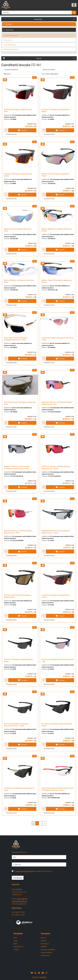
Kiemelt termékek (11, 69)
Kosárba (22, 130)
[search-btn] (74, 13)
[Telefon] (35, 973)
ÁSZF (15, 944)
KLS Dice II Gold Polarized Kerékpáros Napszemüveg (18, 596)
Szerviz (43, 938)
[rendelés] (20, 74)
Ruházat (7, 24)
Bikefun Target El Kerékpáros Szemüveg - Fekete (57, 281)
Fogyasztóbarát (46, 952)
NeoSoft (43, 977)
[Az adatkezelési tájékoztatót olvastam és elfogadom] (12, 871)
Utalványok (45, 944)
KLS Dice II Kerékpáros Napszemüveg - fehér (18, 110)
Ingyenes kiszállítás (48, 949)
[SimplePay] (24, 922)
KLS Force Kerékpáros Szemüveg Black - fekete (19, 660)
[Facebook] (39, 973)
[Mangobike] (74, 5)
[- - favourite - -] (6, 130)
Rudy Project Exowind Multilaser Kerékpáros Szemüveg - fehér (16, 339)
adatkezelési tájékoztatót (25, 871)
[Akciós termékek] (41, 70)
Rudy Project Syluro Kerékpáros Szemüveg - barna (20, 403)
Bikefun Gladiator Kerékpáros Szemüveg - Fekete (57, 230)
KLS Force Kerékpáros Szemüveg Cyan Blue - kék (58, 660)
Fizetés (43, 941)
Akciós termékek (49, 69)
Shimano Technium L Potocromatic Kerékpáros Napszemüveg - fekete (17, 467)
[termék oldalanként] (58, 74)
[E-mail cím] (39, 864)
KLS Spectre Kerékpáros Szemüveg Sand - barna (19, 789)
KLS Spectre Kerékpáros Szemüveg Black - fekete (57, 725)
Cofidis (16, 949)
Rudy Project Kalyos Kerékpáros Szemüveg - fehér (57, 339)
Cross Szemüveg (10, 45)
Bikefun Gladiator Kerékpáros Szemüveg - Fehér (19, 281)
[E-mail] (32, 973)
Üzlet (15, 938)
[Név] (39, 857)
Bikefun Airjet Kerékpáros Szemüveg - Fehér (18, 230)
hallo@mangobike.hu (20, 901)
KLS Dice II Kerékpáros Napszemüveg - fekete (56, 110)
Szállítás (44, 946)
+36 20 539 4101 (22, 899)
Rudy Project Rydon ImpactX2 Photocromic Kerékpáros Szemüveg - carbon (57, 789)
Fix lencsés (8, 40)
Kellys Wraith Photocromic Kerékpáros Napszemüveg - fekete (56, 532)
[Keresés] (37, 13)
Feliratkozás (18, 878)
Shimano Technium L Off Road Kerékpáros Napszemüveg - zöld (57, 403)
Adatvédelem (18, 946)
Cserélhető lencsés (11, 35)
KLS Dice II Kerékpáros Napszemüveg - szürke (18, 175)
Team (15, 941)
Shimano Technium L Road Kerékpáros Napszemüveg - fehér (18, 532)
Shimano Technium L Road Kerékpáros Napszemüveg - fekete (56, 467)
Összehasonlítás (11, 134)
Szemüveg (8, 30)
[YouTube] (43, 973)
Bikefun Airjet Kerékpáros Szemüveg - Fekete (56, 175)
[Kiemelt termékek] (3, 70)
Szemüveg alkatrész (11, 49)
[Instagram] (46, 973)
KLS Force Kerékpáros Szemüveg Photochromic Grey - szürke (16, 725)
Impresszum (45, 955)
